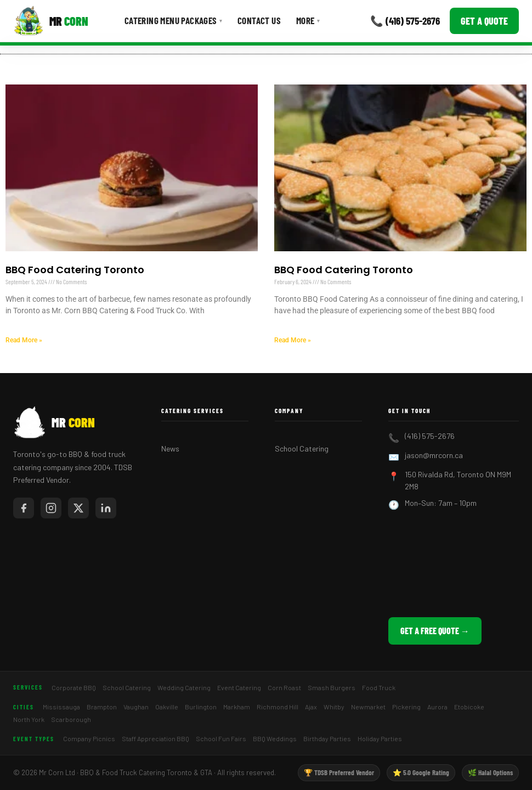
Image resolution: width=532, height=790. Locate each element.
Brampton (102, 707)
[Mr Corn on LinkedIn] (106, 508)
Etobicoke (469, 707)
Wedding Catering (184, 687)
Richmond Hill (278, 707)
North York (29, 719)
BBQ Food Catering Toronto (75, 270)
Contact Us (259, 20)
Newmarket (368, 707)
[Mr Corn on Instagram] (51, 508)
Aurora (437, 707)
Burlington (201, 707)
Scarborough (71, 719)
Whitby (334, 707)
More (308, 20)
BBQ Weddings (275, 738)
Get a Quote (484, 21)
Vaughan (136, 707)
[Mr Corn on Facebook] (24, 508)
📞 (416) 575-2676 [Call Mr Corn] (405, 21)
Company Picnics (89, 738)
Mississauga (61, 707)
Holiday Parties (380, 738)
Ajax (311, 707)
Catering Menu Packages (173, 20)
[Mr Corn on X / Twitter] (78, 508)
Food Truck (379, 687)
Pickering (406, 707)
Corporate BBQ (74, 687)
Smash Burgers (332, 687)
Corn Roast (284, 687)
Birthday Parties (327, 738)
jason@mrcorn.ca (434, 455)
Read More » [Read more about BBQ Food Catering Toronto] (24, 340)
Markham (237, 707)
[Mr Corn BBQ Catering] (51, 21)
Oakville (167, 707)
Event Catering (239, 687)
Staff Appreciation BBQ (155, 738)
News (170, 448)
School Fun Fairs (221, 738)
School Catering (302, 448)
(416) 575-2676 (430, 436)
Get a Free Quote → (435, 631)
